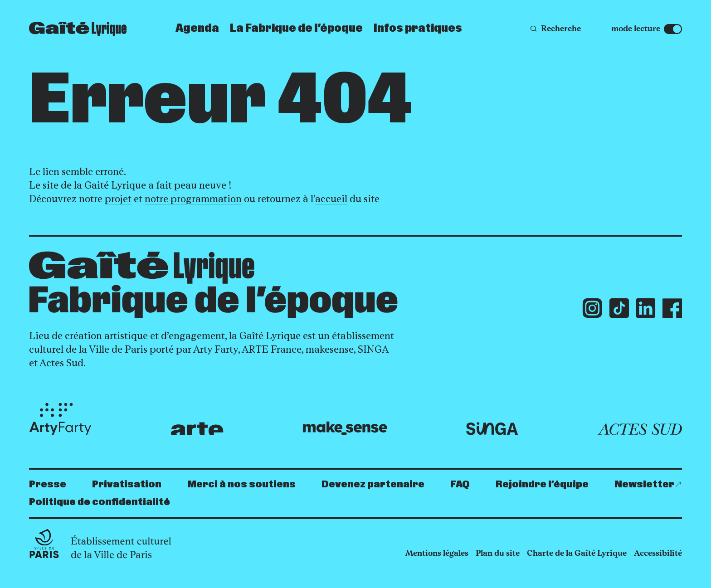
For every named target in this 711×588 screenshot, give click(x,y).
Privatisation (127, 484)
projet (118, 199)
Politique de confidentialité (100, 502)
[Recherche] (555, 29)
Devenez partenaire (373, 484)
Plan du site (498, 553)
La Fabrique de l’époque (296, 29)
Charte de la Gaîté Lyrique (577, 553)
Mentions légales (437, 553)
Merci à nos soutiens (241, 484)
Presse (48, 484)
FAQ (460, 484)
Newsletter (644, 484)
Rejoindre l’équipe (542, 484)
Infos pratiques (418, 29)
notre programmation (193, 199)
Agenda (197, 29)
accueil (331, 199)
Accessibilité (658, 553)
